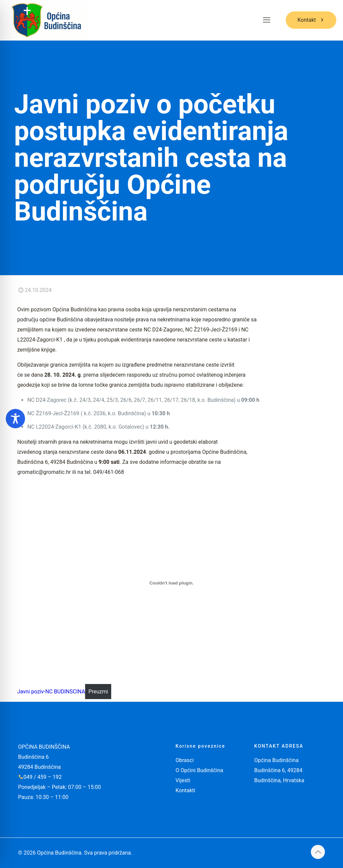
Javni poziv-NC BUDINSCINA (51, 692)
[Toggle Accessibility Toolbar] (15, 419)
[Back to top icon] (318, 852)
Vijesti (183, 780)
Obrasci (185, 760)
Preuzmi (98, 692)
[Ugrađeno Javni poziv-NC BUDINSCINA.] (171, 583)
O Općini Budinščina (199, 770)
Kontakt (311, 20)
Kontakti (185, 790)
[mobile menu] (267, 20)
